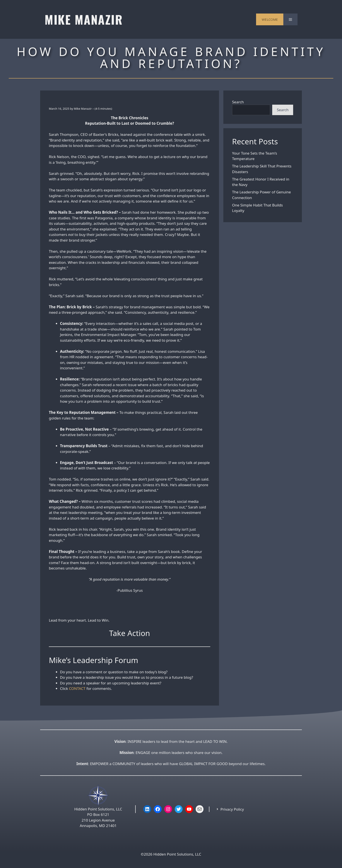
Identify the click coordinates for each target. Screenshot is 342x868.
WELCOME (270, 19)
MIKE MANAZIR (84, 19)
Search (238, 102)
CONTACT (77, 688)
